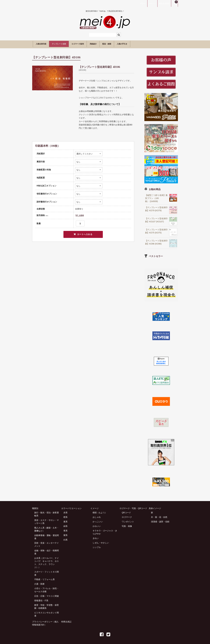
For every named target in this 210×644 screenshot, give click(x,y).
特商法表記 (66, 620)
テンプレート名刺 (67, 44)
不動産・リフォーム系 (44, 578)
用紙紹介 (114, 44)
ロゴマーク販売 (93, 44)
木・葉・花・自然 (159, 516)
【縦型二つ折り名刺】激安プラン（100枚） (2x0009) (156, 197)
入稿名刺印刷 (43, 44)
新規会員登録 (164, 4)
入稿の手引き (153, 44)
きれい (96, 537)
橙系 (65, 516)
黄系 (65, 520)
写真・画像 (127, 525)
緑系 (65, 525)
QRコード (126, 511)
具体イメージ (155, 507)
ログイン (152, 4)
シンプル (97, 546)
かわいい (97, 525)
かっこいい (98, 520)
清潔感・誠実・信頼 (160, 520)
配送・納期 (132, 44)
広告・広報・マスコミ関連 (47, 595)
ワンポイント (128, 520)
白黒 (65, 538)
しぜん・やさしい (101, 541)
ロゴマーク (127, 516)
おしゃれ (97, 516)
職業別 (35, 507)
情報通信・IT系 (41, 599)
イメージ (94, 507)
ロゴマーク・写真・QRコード (133, 507)
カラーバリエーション (71, 507)
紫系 (65, 534)
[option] (52, 77)
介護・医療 (39, 583)
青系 (65, 529)
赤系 (65, 511)
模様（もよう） (100, 511)
